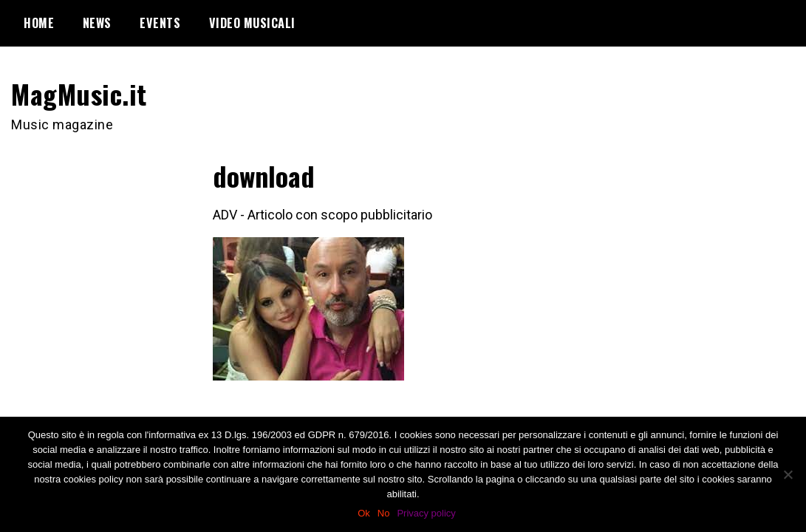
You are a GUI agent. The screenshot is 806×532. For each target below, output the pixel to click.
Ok (364, 513)
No (384, 513)
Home (39, 23)
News (97, 23)
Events (160, 23)
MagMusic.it (79, 93)
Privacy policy (426, 513)
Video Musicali (252, 23)
